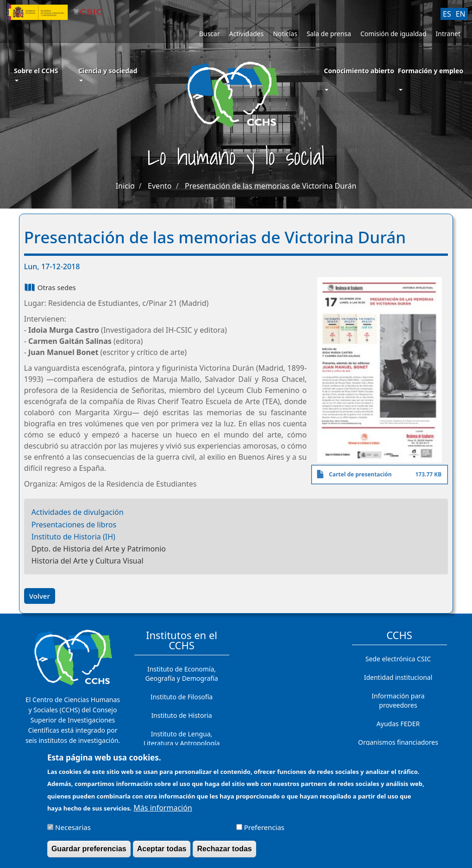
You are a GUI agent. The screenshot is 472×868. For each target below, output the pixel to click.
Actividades (246, 34)
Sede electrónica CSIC (398, 659)
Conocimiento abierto (359, 71)
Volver (40, 596)
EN (461, 14)
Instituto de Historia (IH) (73, 537)
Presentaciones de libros (74, 525)
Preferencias (264, 832)
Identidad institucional (398, 677)
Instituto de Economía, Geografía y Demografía (181, 674)
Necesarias (73, 832)
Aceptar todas (162, 854)
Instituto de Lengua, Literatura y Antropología (182, 738)
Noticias (285, 34)
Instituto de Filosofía (182, 697)
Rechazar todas (224, 854)
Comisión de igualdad (393, 34)
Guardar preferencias (89, 854)
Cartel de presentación (360, 474)
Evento (160, 186)
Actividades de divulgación (78, 512)
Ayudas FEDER (398, 724)
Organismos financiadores (398, 742)
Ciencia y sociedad (108, 74)
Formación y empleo (431, 71)
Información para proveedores (398, 700)
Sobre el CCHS (36, 74)
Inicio (125, 186)
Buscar (210, 34)
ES (447, 14)
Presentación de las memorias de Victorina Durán (271, 186)
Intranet (448, 34)
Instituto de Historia (181, 715)
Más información (163, 812)
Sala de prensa (329, 34)
